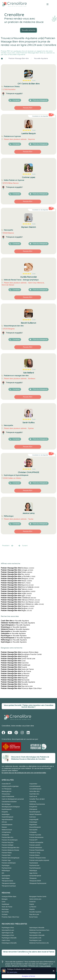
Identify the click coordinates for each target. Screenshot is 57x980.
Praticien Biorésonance (36, 837)
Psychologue (6, 865)
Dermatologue (6, 804)
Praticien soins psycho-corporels (39, 860)
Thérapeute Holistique (9, 883)
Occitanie (14, 684)
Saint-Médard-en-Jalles (22, 604)
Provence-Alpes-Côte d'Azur (21, 688)
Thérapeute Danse (7, 881)
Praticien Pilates (7, 853)
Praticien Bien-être (7, 837)
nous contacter (45, 966)
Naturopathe (33, 830)
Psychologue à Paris (8, 928)
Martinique (15, 676)
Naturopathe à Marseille (37, 935)
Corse (13, 661)
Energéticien (33, 807)
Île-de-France (16, 671)
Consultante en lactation (9, 802)
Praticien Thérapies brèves (38, 858)
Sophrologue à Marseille (37, 928)
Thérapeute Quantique (9, 886)
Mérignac (17, 579)
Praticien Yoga (6, 860)
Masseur (4, 827)
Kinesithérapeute (7, 825)
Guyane (14, 667)
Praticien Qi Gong (35, 853)
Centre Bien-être (34, 791)
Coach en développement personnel (13, 799)
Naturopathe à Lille (35, 938)
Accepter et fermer (28, 976)
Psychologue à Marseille (9, 938)
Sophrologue (6, 878)
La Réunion (15, 674)
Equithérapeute (7, 809)
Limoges (17, 570)
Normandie (15, 680)
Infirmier (4, 822)
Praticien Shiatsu (34, 855)
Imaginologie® (34, 820)
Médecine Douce (7, 830)
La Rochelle (18, 576)
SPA (3, 873)
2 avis (34, 274)
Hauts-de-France (17, 669)
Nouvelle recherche (28, 30)
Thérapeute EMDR (35, 881)
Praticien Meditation (36, 848)
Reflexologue (6, 871)
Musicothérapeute (35, 827)
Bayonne (17, 585)
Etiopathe (5, 812)
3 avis (34, 80)
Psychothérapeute (35, 868)
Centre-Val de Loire (18, 659)
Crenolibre (6, 726)
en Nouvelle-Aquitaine (15, 621)
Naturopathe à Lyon (8, 930)
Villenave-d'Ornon (20, 600)
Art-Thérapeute (7, 789)
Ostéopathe (5, 835)
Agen (16, 596)
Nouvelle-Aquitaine (41, 58)
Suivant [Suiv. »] (23, 546)
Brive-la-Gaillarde (20, 587)
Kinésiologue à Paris (8, 935)
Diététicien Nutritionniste (37, 804)
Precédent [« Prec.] (8, 546)
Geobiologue (6, 814)
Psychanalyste (34, 863)
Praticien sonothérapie (9, 863)
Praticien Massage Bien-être (19, 58)
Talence (17, 589)
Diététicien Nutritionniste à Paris (39, 930)
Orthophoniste (6, 832)
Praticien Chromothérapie (10, 840)
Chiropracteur (6, 794)
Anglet (16, 594)
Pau (15, 574)
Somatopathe (6, 876)
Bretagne (14, 657)
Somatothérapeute (35, 876)
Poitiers (16, 572)
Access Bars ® (6, 784)
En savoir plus (12, 972)
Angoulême (18, 591)
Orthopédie (33, 832)
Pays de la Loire (17, 686)
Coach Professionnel (8, 797)
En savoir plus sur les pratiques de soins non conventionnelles (24, 773)
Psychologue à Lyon (35, 940)
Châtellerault (18, 598)
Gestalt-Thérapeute (35, 814)
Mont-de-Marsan (20, 602)
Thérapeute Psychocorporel (38, 883)
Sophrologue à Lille (8, 933)
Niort (16, 583)
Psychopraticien (7, 868)
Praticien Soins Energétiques (11, 858)
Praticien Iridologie (7, 845)
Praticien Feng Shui (8, 842)
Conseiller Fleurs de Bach (37, 799)
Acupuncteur (33, 784)
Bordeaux (17, 568)
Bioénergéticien (7, 791)
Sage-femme (33, 873)
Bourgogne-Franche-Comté (21, 654)
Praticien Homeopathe (36, 842)
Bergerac (17, 608)
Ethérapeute (33, 809)
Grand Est (15, 663)
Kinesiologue (33, 822)
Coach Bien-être (34, 794)
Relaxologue (33, 871)
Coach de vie (33, 797)
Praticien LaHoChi (35, 845)
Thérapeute (33, 878)
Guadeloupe (16, 665)
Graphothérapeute (7, 817)
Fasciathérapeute (35, 812)
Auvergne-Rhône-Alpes (20, 652)
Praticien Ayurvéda (35, 835)
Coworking (33, 802)
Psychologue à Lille (35, 933)
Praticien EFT (33, 840)
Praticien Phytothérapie (37, 850)
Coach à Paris (6, 940)
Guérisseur (33, 817)
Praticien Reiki (6, 855)
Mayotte (14, 678)
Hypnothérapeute (7, 820)
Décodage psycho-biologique (11, 807)
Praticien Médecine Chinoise (10, 850)
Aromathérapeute (35, 786)
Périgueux (18, 606)
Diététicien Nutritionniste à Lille (39, 943)
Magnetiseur (33, 825)
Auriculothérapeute (35, 789)
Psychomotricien (34, 865)
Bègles (16, 611)
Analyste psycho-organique (10, 786)
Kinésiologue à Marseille (9, 943)
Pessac (16, 581)
